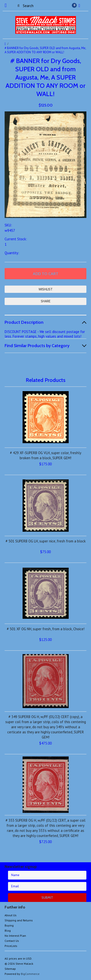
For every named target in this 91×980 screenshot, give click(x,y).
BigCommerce (30, 974)
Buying (9, 925)
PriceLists (11, 946)
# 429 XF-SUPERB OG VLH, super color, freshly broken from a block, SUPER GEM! (46, 455)
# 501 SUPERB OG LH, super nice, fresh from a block (46, 541)
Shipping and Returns (19, 920)
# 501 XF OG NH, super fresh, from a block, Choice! (46, 629)
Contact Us (12, 941)
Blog (8, 931)
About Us (11, 915)
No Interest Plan (15, 936)
